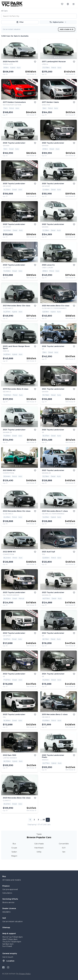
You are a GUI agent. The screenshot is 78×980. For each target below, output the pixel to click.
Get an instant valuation (13, 921)
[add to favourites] (35, 62)
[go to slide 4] (21, 57)
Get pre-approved (10, 889)
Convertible (64, 844)
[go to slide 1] (16, 57)
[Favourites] (62, 4)
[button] (65, 22)
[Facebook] (4, 967)
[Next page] (48, 820)
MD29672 (6, 912)
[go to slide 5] (23, 57)
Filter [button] (20, 22)
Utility (39, 852)
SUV (64, 848)
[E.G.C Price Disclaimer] (7, 74)
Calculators (7, 893)
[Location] (68, 4)
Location (8, 961)
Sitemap (6, 928)
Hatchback (39, 848)
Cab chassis (39, 844)
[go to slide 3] (20, 57)
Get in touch (8, 957)
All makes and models (12, 880)
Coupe (14, 848)
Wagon (14, 856)
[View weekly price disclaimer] (36, 74)
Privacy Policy (25, 974)
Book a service (8, 902)
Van (64, 852)
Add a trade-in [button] (67, 29)
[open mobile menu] (74, 4)
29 (44, 820)
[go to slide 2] (18, 57)
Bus (14, 844)
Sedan (14, 852)
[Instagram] (8, 967)
